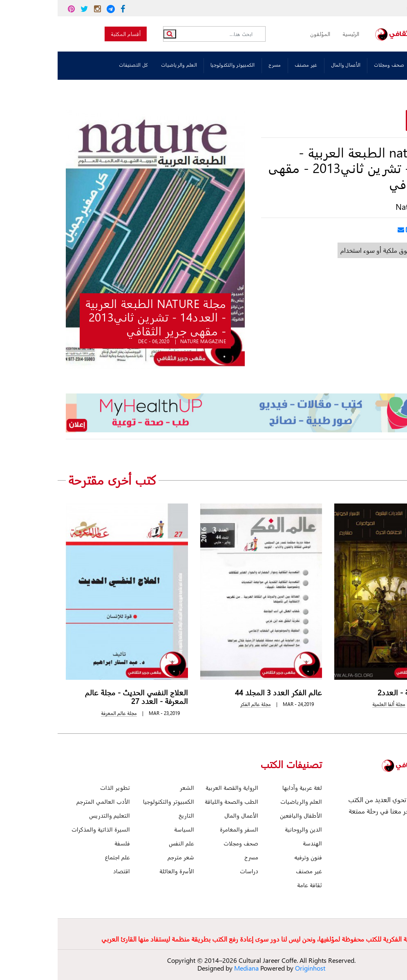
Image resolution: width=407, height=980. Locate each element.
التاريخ (129, 815)
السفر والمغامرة (181, 829)
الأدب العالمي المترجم (46, 801)
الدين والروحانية (246, 829)
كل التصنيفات (76, 65)
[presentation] (366, 480)
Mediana (189, 968)
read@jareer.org (374, 8)
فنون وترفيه (250, 857)
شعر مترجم (123, 857)
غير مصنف (248, 65)
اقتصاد (64, 871)
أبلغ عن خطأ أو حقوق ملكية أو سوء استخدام (339, 250)
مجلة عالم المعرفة (61, 713)
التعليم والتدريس (52, 815)
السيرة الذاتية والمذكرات (43, 829)
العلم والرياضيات (121, 65)
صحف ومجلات (332, 65)
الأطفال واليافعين (243, 815)
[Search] (159, 34)
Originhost (253, 968)
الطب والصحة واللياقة (174, 801)
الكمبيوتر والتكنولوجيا (175, 65)
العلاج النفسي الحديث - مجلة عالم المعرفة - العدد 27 (79, 697)
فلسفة (65, 843)
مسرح (217, 65)
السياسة (126, 829)
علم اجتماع (60, 857)
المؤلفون (263, 34)
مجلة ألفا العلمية (331, 704)
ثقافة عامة (252, 885)
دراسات (191, 871)
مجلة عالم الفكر (198, 704)
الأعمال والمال (288, 65)
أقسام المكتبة (68, 34)
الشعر (129, 788)
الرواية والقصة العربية (174, 788)
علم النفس (124, 843)
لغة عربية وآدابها (245, 788)
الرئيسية (293, 34)
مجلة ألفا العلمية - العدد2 (359, 692)
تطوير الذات (57, 788)
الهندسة (255, 843)
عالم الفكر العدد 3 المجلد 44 (221, 692)
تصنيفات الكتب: (380, 66)
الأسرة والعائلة (119, 871)
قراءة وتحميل (373, 121)
